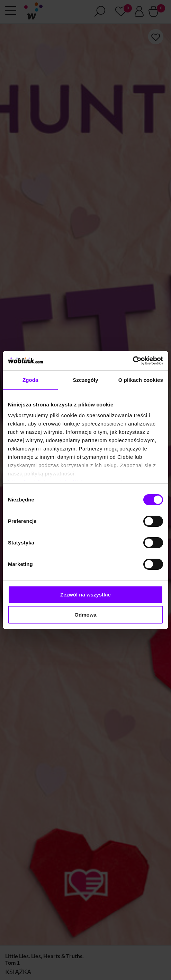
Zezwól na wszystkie (85, 595)
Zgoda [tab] (30, 380)
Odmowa (85, 615)
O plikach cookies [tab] (141, 380)
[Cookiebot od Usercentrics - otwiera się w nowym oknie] (133, 361)
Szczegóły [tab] (85, 380)
